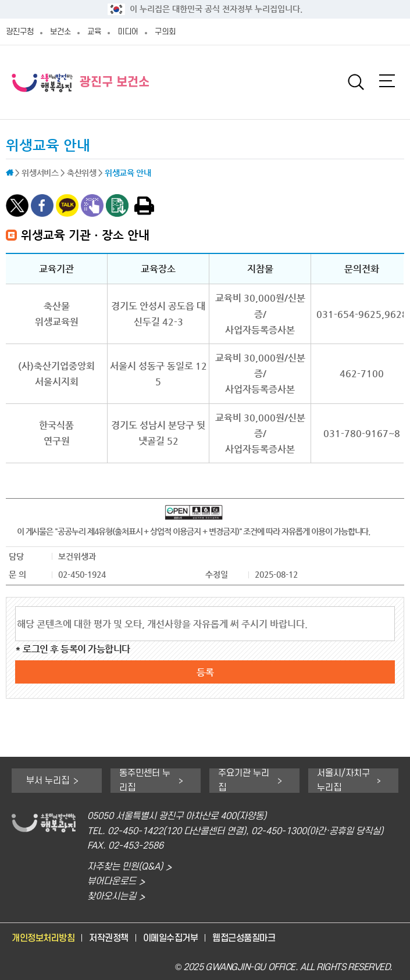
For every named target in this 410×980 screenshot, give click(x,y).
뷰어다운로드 (112, 881)
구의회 (165, 32)
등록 (205, 672)
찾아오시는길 (112, 897)
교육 (94, 32)
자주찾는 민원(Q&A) (125, 867)
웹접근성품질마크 (244, 938)
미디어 (128, 32)
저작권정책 (109, 938)
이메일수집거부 (171, 938)
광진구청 (20, 32)
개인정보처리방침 (43, 938)
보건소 (60, 32)
